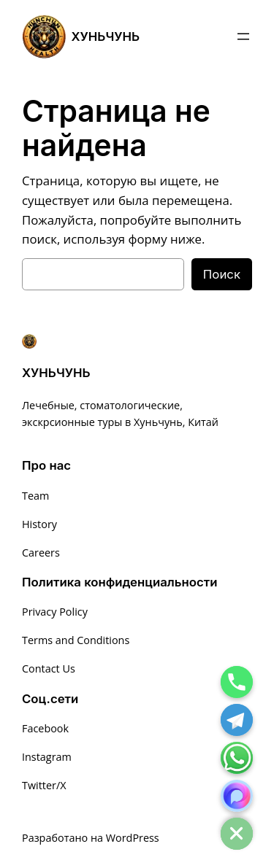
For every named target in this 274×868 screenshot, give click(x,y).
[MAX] (237, 796)
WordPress (133, 838)
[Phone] (237, 682)
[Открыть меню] (243, 36)
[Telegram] (237, 720)
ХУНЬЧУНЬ (106, 36)
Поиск (222, 274)
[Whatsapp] (237, 758)
